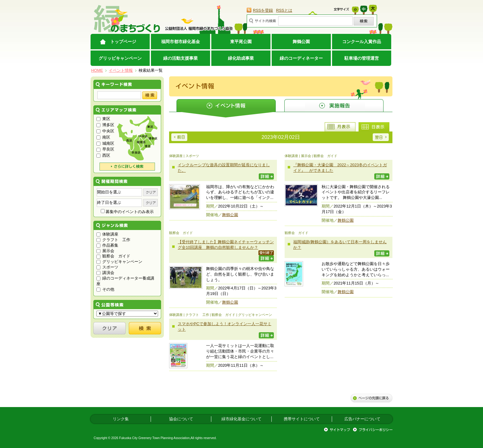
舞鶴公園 (301, 42)
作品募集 (107, 245)
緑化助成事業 (241, 58)
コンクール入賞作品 (362, 42)
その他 (105, 289)
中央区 (105, 131)
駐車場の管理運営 (362, 58)
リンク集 (121, 419)
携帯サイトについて (302, 419)
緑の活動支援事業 (181, 58)
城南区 (105, 143)
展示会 (105, 251)
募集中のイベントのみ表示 (127, 212)
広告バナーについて (362, 419)
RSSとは (284, 10)
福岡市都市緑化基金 (181, 42)
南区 (103, 137)
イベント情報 (121, 70)
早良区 (105, 149)
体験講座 (107, 234)
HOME (97, 70)
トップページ (123, 42)
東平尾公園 (241, 42)
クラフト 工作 (113, 240)
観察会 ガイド (113, 256)
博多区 (105, 125)
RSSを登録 (263, 10)
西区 (103, 155)
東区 (103, 119)
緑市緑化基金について (241, 419)
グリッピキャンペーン (120, 58)
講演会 (105, 273)
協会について (181, 419)
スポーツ (107, 267)
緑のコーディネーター (301, 58)
